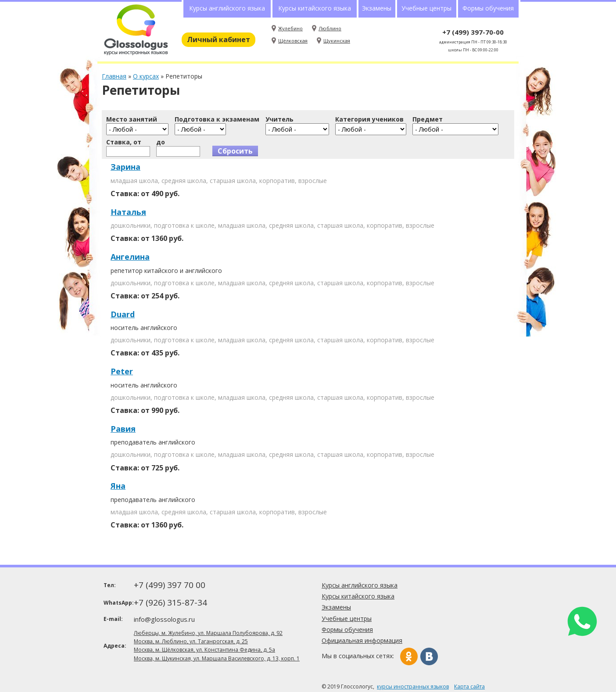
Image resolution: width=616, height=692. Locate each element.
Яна (118, 486)
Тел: (110, 585)
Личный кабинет (218, 39)
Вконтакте (429, 656)
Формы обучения (488, 8)
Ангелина (130, 257)
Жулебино (290, 28)
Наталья (128, 212)
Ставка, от (124, 142)
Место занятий (132, 119)
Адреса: (115, 646)
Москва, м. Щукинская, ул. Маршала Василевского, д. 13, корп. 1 (217, 658)
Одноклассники (409, 656)
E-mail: (113, 619)
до (161, 142)
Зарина (125, 167)
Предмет (428, 119)
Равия (123, 429)
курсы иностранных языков (413, 687)
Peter (122, 371)
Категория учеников (369, 119)
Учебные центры (426, 8)
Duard (123, 314)
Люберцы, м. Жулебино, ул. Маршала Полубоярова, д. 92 (208, 633)
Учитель (279, 119)
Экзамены (377, 8)
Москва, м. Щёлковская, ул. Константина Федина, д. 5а (204, 650)
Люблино (330, 28)
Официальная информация (362, 640)
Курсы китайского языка (315, 8)
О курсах (146, 76)
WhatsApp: (118, 603)
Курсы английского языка (227, 8)
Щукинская (337, 41)
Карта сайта (469, 687)
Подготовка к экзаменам (217, 119)
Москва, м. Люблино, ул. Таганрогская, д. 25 (191, 641)
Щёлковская (293, 41)
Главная (114, 76)
